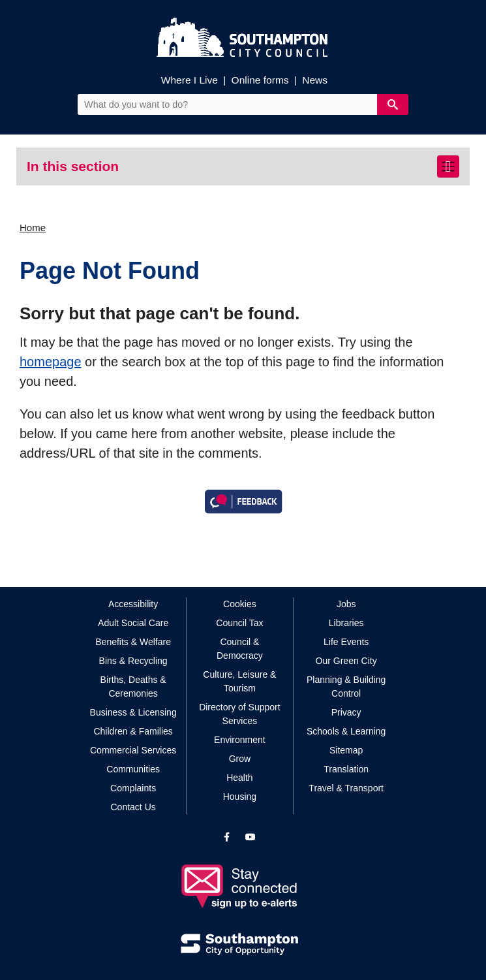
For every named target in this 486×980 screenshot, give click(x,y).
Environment (240, 740)
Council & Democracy (240, 649)
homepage (51, 362)
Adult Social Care (133, 623)
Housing (240, 797)
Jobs (346, 604)
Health (239, 778)
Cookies (240, 604)
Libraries (346, 623)
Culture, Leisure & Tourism (239, 681)
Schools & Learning (346, 731)
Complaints (133, 788)
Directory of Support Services (240, 714)
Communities (133, 769)
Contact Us (133, 807)
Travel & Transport (346, 788)
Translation (346, 769)
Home (33, 228)
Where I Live (190, 80)
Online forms (260, 80)
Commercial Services (133, 750)
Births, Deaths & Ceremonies (133, 687)
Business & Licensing (133, 712)
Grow (240, 759)
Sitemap (346, 750)
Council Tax (239, 623)
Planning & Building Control (346, 687)
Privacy (346, 712)
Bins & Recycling (133, 661)
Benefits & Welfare (133, 642)
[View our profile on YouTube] (251, 837)
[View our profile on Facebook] (227, 837)
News (315, 80)
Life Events (346, 642)
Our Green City (346, 661)
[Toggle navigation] (448, 166)
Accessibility (133, 604)
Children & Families (133, 731)
